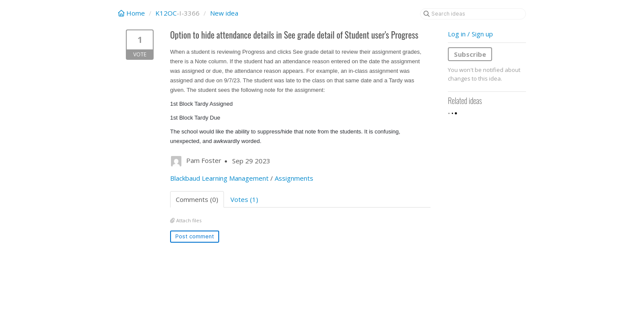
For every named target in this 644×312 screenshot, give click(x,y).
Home (132, 13)
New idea (224, 13)
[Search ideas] (473, 14)
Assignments (294, 178)
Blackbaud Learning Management (219, 178)
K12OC (166, 13)
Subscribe (470, 54)
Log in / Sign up (470, 34)
